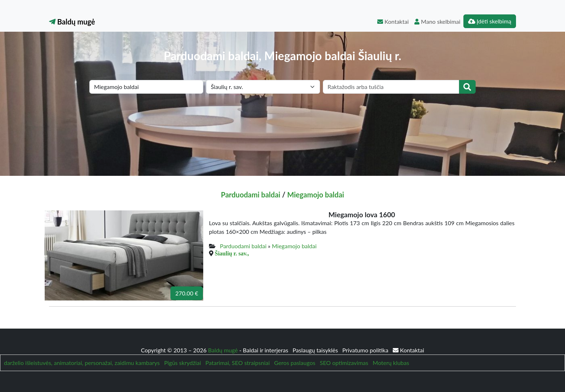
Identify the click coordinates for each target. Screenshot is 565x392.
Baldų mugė (72, 22)
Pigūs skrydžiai (182, 363)
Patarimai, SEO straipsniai (237, 363)
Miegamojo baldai (316, 195)
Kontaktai (393, 21)
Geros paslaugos (295, 363)
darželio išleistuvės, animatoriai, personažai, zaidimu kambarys (82, 363)
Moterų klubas (391, 363)
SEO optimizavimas (344, 363)
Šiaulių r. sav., (232, 253)
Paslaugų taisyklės (316, 350)
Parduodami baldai (251, 195)
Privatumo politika (366, 350)
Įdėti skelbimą (490, 21)
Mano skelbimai (437, 21)
